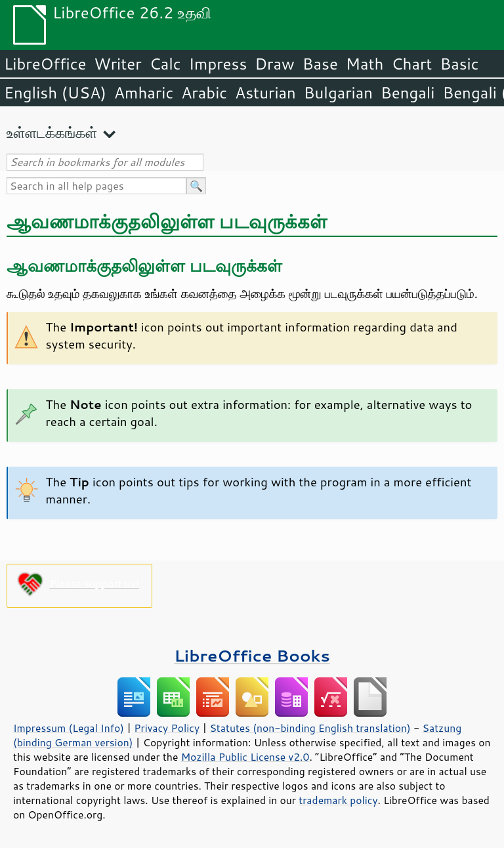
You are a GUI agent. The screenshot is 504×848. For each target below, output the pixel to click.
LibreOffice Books (252, 655)
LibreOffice (45, 64)
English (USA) (55, 93)
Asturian (265, 93)
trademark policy (338, 800)
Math (365, 64)
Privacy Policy (167, 728)
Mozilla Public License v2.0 (245, 757)
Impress (218, 64)
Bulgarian (338, 93)
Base (320, 64)
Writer (117, 64)
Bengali (408, 93)
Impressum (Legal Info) (69, 728)
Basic (459, 64)
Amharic (144, 93)
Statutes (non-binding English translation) (310, 728)
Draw (274, 64)
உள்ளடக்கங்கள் (52, 132)
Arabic (204, 93)
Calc (165, 64)
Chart (411, 64)
